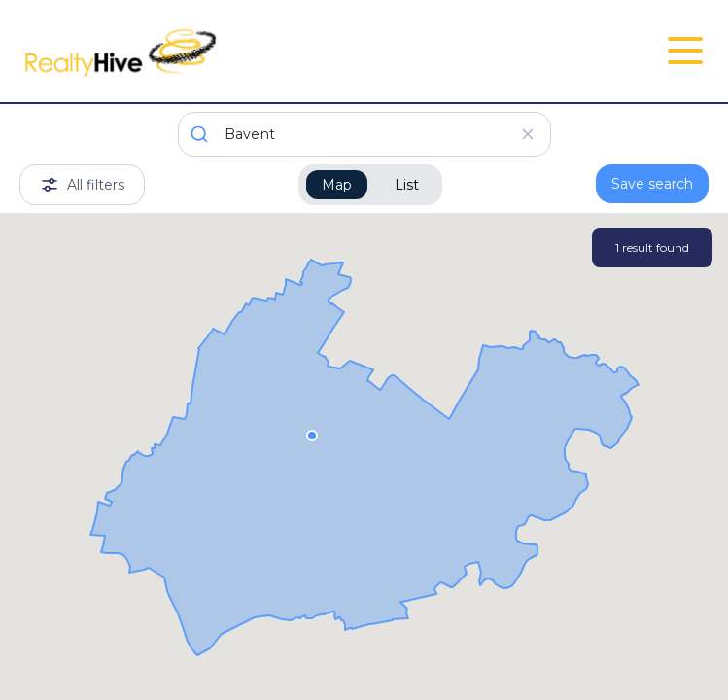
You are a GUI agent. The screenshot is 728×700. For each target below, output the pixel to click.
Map (337, 185)
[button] (312, 435)
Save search (652, 184)
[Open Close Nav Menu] (685, 51)
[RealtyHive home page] (249, 51)
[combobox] (364, 134)
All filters (82, 185)
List (407, 185)
